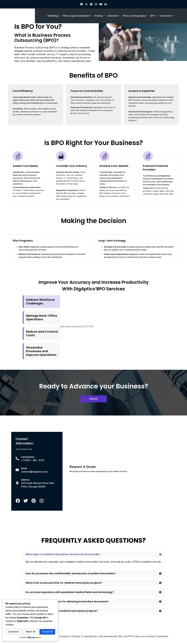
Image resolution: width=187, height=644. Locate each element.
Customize (13, 632)
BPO (154, 16)
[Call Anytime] (17, 458)
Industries (114, 16)
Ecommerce (167, 16)
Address (25, 480)
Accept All (47, 632)
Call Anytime (28, 457)
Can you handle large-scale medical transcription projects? (62, 611)
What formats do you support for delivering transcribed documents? (67, 602)
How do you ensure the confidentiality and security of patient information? (71, 573)
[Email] (17, 470)
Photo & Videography (135, 16)
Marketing (54, 16)
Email (24, 468)
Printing (100, 16)
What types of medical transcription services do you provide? (63, 554)
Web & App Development (78, 16)
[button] (93, 554)
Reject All (31, 632)
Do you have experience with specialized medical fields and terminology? (70, 592)
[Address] (17, 483)
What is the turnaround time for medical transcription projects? (64, 583)
